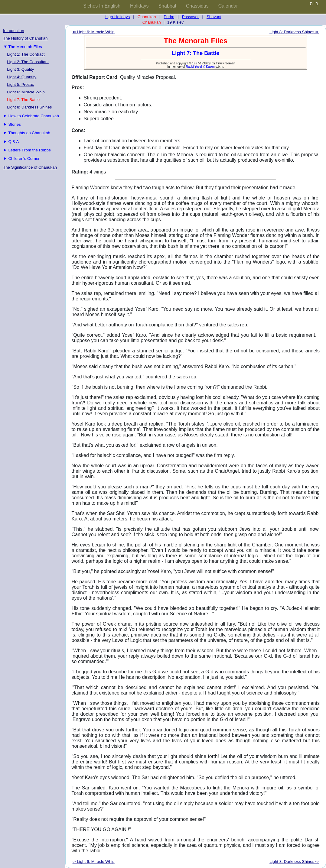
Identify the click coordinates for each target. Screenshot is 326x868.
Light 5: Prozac (20, 84)
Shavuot (214, 17)
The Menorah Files (25, 47)
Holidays (139, 6)
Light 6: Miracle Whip (26, 92)
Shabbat (167, 6)
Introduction (14, 31)
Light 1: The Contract (26, 54)
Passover (191, 17)
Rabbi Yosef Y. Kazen (200, 67)
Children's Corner (24, 159)
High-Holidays (117, 17)
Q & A (13, 142)
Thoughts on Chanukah (29, 133)
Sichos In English (102, 6)
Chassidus (197, 6)
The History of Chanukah (25, 38)
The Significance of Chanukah (30, 167)
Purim (169, 17)
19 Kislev (175, 22)
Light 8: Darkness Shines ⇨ (294, 32)
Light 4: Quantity (22, 77)
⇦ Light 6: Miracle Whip (94, 32)
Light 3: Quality (20, 69)
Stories (14, 124)
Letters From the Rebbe (29, 150)
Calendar (228, 6)
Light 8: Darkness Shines (29, 107)
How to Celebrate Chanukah (33, 116)
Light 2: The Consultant (28, 62)
